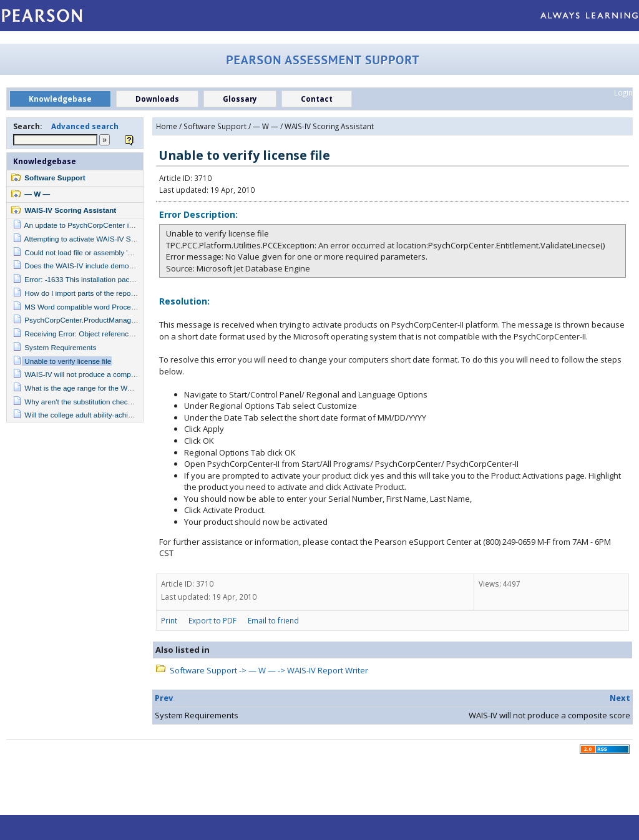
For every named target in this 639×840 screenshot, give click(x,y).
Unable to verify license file (68, 361)
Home (167, 126)
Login (623, 92)
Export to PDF (212, 620)
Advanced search (85, 126)
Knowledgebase (45, 161)
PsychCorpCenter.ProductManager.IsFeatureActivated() (115, 320)
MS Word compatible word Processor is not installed (109, 307)
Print (169, 620)
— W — (37, 194)
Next (620, 698)
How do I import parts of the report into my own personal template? (132, 293)
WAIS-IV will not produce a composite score (95, 374)
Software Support (55, 178)
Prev (164, 698)
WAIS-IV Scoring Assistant (70, 210)
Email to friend (273, 620)
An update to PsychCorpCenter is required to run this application (128, 225)
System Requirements (60, 347)
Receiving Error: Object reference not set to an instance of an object (134, 334)
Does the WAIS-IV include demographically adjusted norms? (122, 266)
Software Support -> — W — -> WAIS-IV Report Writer (269, 670)
